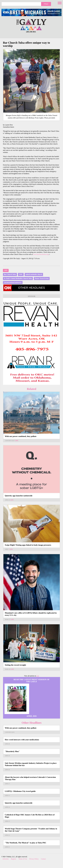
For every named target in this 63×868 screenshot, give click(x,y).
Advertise (6, 859)
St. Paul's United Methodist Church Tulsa (18, 278)
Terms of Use (23, 859)
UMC (21, 274)
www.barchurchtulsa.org (41, 254)
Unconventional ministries (13, 282)
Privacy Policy (34, 859)
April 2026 (32, 716)
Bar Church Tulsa (10, 274)
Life (6, 270)
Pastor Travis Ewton (42, 278)
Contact (43, 859)
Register (14, 859)
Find (46, 4)
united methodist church (34, 274)
